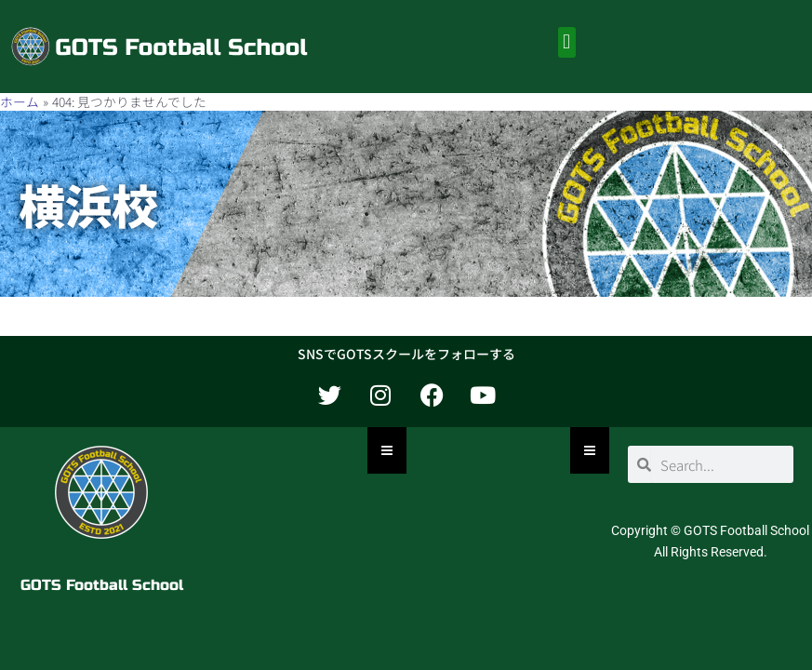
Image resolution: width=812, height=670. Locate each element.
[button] (567, 42)
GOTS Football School (102, 585)
